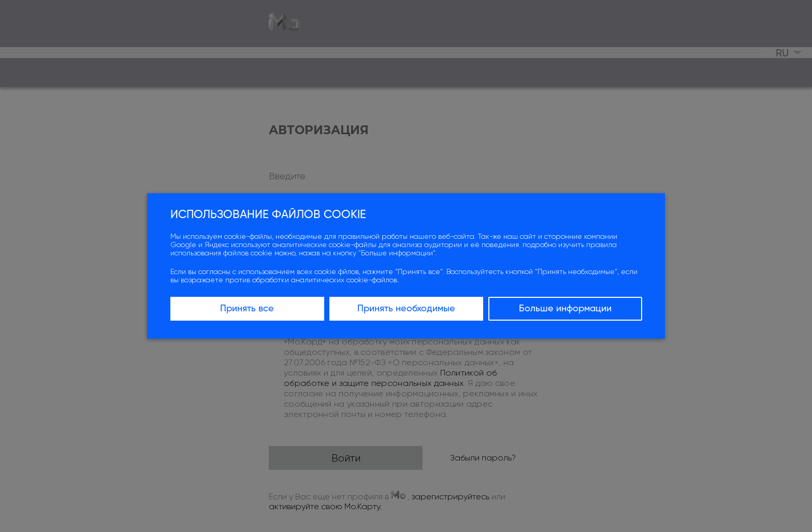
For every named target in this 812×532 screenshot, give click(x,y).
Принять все (247, 309)
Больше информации (565, 309)
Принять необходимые (406, 309)
